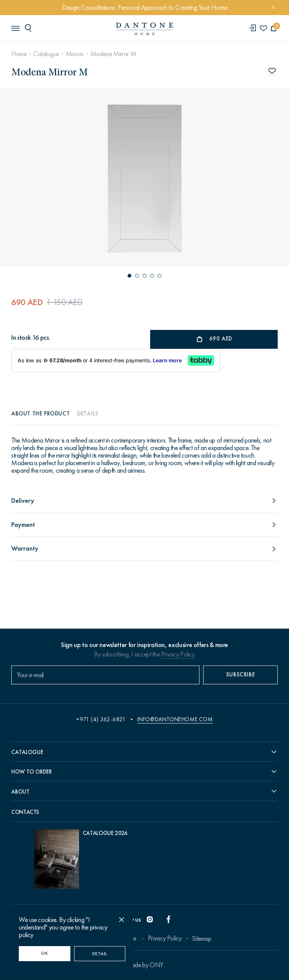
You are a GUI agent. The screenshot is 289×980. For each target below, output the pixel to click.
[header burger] (15, 28)
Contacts (25, 812)
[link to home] (144, 29)
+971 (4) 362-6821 (101, 719)
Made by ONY (144, 965)
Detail (100, 954)
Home (19, 54)
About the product (40, 414)
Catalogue (46, 54)
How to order (32, 772)
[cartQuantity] (274, 28)
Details (88, 414)
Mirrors (75, 54)
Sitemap (202, 939)
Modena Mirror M (113, 54)
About (20, 792)
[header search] (29, 28)
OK (44, 953)
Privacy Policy (178, 654)
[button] (129, 276)
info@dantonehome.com (175, 719)
